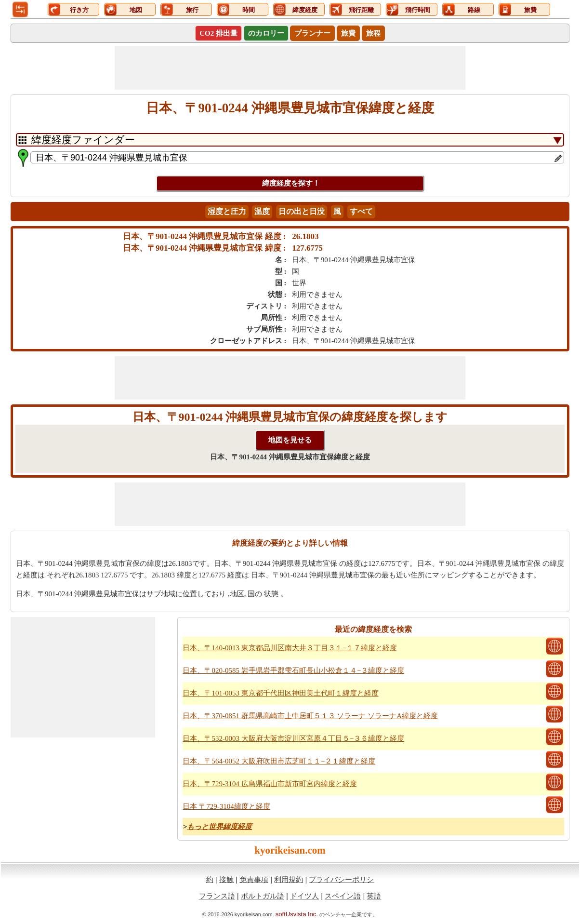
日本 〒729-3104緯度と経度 (226, 806)
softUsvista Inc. (297, 914)
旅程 (373, 33)
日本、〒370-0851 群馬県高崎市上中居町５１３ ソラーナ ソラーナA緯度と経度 (310, 716)
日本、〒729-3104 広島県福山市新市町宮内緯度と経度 (270, 784)
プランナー (312, 33)
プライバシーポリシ (341, 879)
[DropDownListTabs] (290, 140)
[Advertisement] (290, 68)
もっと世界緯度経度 (219, 827)
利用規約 (289, 879)
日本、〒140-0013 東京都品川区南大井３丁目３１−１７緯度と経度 (290, 648)
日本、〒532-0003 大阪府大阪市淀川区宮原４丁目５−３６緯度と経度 (293, 738)
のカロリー (266, 33)
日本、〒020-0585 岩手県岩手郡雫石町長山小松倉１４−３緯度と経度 (293, 670)
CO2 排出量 (218, 33)
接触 (226, 879)
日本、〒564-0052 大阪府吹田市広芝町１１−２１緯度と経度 (279, 761)
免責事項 (254, 879)
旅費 (348, 33)
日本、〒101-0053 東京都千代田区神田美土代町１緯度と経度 (280, 693)
